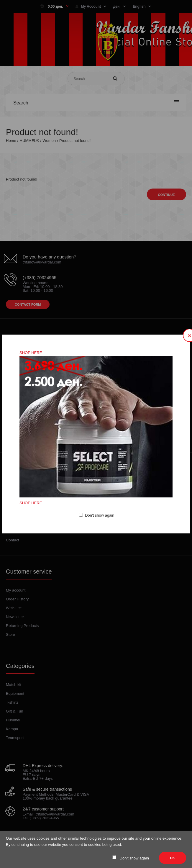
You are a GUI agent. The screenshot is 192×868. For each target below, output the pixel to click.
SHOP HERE (31, 353)
